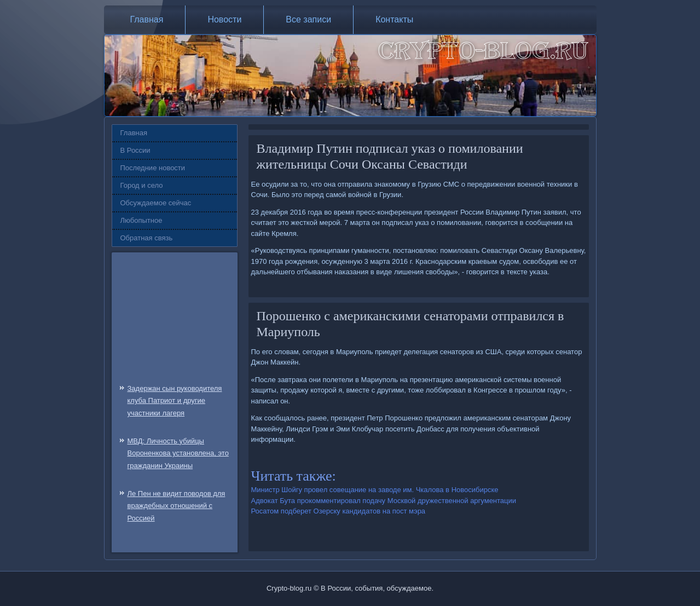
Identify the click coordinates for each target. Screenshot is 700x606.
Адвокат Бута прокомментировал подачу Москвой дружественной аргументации (384, 501)
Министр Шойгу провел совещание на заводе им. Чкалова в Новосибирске (375, 490)
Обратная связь (147, 238)
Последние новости (153, 168)
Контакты (394, 19)
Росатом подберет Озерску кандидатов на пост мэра (339, 511)
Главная (147, 19)
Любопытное (141, 220)
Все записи (308, 19)
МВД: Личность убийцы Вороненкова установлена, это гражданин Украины (178, 454)
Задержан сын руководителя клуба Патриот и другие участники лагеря (175, 401)
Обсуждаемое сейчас (156, 203)
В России (135, 150)
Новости (224, 19)
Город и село (142, 185)
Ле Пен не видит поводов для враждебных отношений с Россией (177, 506)
